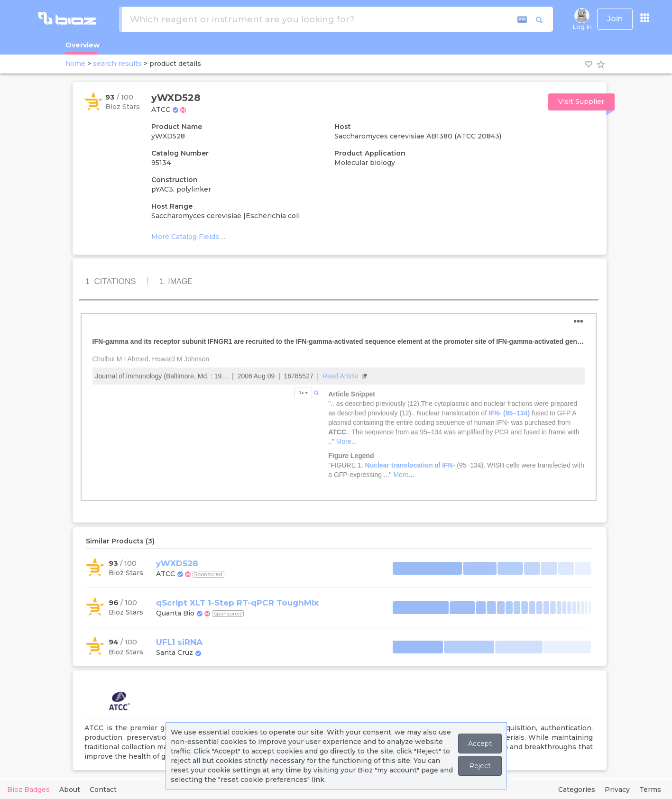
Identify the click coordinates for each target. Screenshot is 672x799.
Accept (480, 744)
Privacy (617, 790)
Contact (103, 790)
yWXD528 (177, 563)
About (70, 790)
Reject (480, 766)
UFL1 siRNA (179, 642)
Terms (650, 790)
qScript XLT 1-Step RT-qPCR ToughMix (237, 603)
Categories (577, 790)
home (75, 64)
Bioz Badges (28, 790)
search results (117, 64)
